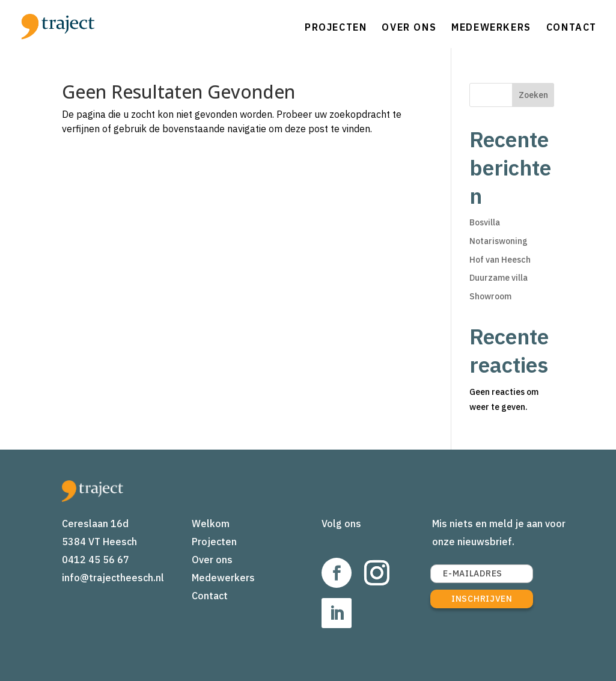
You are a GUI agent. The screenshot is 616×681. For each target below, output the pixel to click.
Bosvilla (485, 222)
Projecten (336, 27)
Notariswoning (499, 241)
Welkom (211, 524)
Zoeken (533, 95)
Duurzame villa (499, 278)
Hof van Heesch (500, 260)
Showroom (490, 296)
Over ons (409, 27)
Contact (572, 27)
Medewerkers (491, 27)
